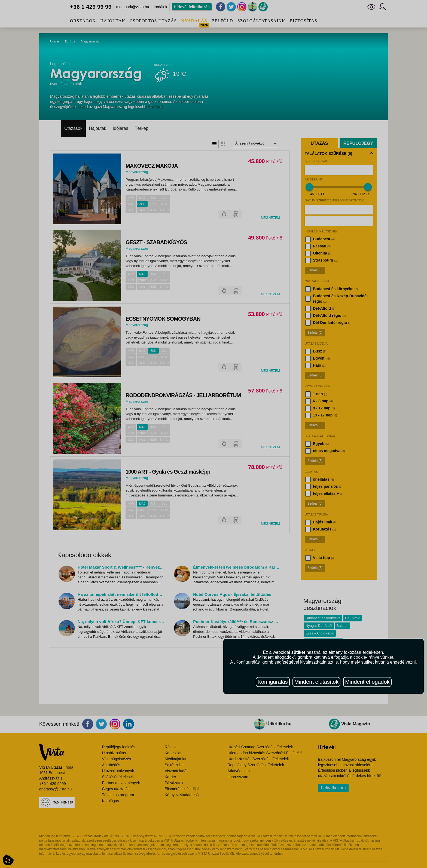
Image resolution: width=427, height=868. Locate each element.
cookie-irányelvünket (373, 657)
